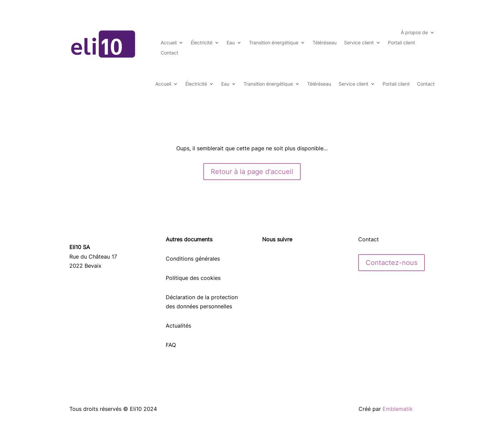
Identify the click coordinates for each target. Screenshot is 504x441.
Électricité (202, 43)
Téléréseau (325, 43)
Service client (359, 43)
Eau (231, 43)
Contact (169, 53)
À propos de (414, 33)
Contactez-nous (392, 263)
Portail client (402, 43)
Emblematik (398, 409)
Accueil (169, 43)
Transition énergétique (274, 43)
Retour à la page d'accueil (252, 172)
